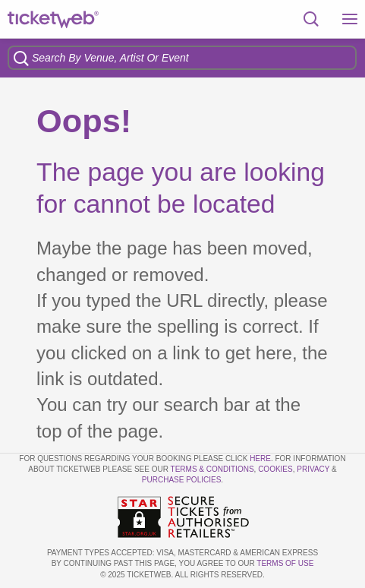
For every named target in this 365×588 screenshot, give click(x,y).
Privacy (313, 469)
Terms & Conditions (212, 469)
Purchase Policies (181, 480)
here (260, 458)
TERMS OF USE (285, 563)
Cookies (275, 469)
